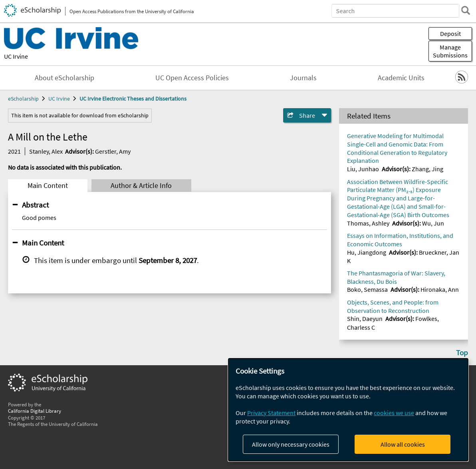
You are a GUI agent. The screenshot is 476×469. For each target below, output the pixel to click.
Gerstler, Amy (113, 151)
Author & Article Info (141, 186)
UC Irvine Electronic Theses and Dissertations (133, 99)
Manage (450, 51)
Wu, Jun (433, 223)
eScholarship (23, 99)
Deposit (450, 34)
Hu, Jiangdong (367, 252)
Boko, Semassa (367, 289)
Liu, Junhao (363, 169)
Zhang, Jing (427, 169)
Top (462, 352)
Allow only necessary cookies (291, 444)
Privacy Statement (271, 413)
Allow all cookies (403, 444)
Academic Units (401, 78)
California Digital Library (35, 411)
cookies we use (394, 413)
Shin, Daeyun (365, 319)
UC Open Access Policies (192, 78)
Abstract (35, 205)
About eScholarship (64, 78)
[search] (466, 10)
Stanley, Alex (46, 151)
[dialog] (348, 410)
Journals (303, 78)
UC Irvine (16, 56)
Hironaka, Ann (440, 289)
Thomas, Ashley (368, 223)
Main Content (48, 186)
